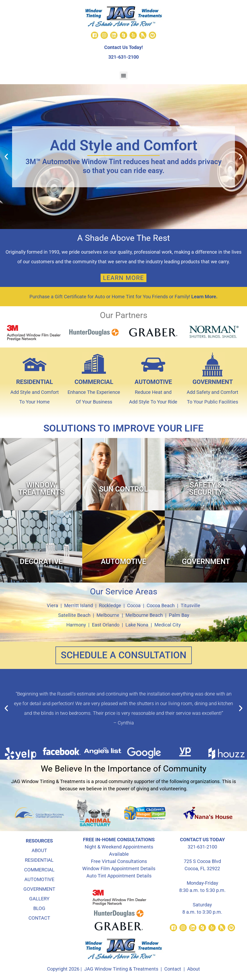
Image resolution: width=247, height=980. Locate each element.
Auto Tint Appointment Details (119, 876)
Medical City (168, 625)
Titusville (190, 605)
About (194, 969)
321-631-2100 (123, 57)
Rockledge (110, 605)
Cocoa (134, 605)
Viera (52, 605)
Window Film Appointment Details (119, 869)
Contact (173, 969)
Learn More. (204, 297)
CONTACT (39, 918)
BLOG (39, 909)
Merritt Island (79, 605)
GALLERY (39, 899)
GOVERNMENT (213, 382)
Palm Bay (179, 615)
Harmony (76, 625)
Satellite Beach (74, 615)
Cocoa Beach (161, 605)
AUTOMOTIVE (153, 382)
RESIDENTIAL (35, 382)
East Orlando (106, 625)
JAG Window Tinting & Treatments (121, 969)
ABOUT (39, 851)
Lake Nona (137, 625)
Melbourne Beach (144, 615)
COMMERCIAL (94, 382)
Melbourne (108, 615)
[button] (124, 75)
